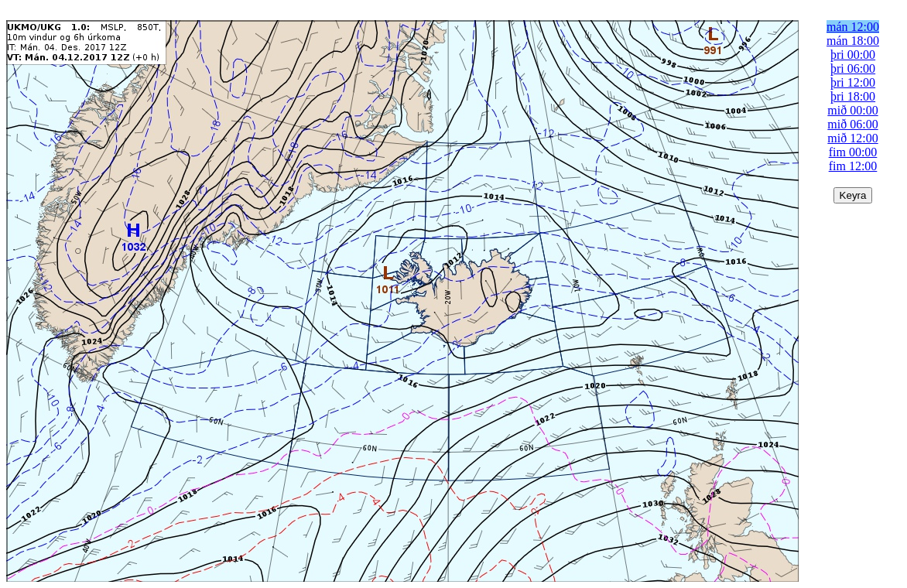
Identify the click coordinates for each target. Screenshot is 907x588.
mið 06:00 (852, 124)
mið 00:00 (852, 110)
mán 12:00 (853, 27)
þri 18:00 (853, 96)
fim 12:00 (853, 166)
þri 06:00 (853, 68)
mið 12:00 (852, 138)
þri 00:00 (853, 55)
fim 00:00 (853, 152)
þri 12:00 (853, 82)
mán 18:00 (853, 41)
